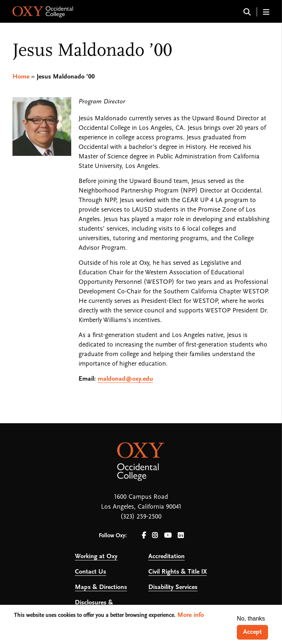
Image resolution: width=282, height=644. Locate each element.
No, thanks (251, 619)
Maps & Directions (101, 587)
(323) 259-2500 (141, 517)
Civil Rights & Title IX (178, 572)
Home (21, 77)
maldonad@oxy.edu (125, 379)
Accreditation (167, 557)
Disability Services (173, 587)
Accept (252, 632)
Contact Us (91, 572)
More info (191, 615)
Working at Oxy (96, 557)
